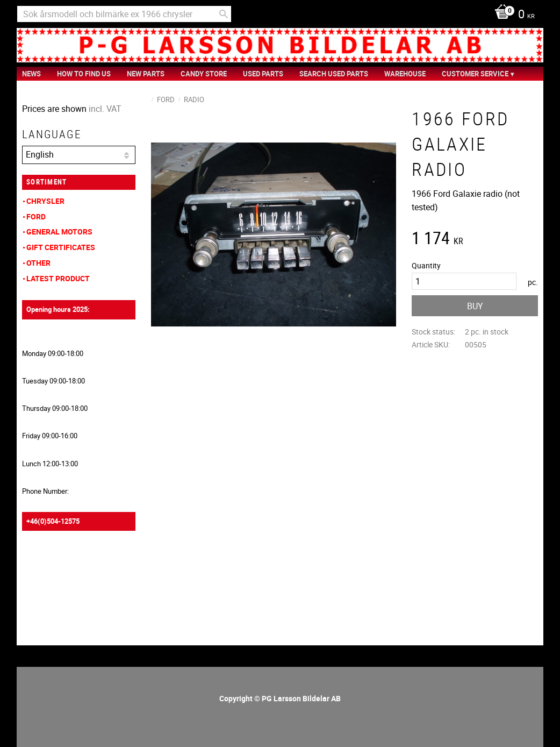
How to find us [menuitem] (84, 74)
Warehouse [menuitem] (405, 74)
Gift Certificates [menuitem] (61, 247)
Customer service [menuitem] (475, 74)
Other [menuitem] (38, 263)
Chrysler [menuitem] (45, 201)
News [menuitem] (31, 74)
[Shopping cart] (512, 15)
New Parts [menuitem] (146, 74)
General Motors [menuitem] (59, 232)
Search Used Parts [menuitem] (334, 74)
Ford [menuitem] (36, 216)
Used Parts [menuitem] (263, 74)
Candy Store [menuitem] (204, 74)
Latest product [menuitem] (58, 278)
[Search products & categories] (124, 14)
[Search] (224, 14)
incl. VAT (105, 109)
